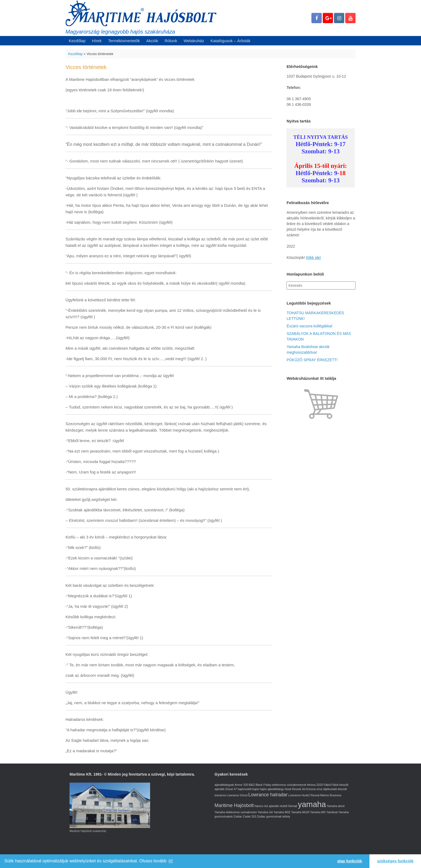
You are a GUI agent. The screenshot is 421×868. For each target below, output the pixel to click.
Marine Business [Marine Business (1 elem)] (331, 795)
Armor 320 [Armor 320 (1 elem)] (241, 785)
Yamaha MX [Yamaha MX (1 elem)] (318, 812)
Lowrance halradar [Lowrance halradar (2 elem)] (268, 795)
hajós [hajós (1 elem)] (255, 789)
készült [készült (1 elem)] (342, 789)
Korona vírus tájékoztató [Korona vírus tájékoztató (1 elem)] (322, 789)
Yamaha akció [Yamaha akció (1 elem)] (336, 806)
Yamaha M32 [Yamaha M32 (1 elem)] (282, 812)
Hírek (97, 41)
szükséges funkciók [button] (395, 861)
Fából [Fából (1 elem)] (327, 785)
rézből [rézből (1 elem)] (283, 806)
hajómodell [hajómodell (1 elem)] (245, 789)
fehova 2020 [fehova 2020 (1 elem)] (315, 785)
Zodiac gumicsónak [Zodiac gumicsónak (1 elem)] (269, 816)
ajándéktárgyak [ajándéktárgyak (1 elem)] (224, 785)
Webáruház (194, 41)
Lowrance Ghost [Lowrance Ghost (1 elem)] (237, 795)
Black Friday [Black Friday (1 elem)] (264, 785)
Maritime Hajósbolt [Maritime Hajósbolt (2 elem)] (234, 805)
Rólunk (171, 41)
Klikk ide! (314, 258)
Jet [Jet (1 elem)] (304, 789)
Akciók (152, 41)
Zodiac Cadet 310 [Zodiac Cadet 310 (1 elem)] (245, 816)
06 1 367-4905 (299, 99)
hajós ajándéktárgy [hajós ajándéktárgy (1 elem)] (272, 789)
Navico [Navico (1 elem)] (259, 806)
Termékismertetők (124, 41)
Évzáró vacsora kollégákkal (309, 326)
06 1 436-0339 (299, 104)
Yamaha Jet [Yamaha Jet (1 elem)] (265, 812)
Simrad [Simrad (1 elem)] (293, 806)
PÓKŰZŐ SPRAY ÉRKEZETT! (312, 360)
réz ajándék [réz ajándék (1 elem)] (271, 806)
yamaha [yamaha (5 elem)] (312, 804)
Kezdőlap (77, 41)
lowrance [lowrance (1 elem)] (220, 795)
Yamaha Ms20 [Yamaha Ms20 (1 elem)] (300, 812)
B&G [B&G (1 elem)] (252, 785)
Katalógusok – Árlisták (230, 41)
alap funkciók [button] (350, 861)
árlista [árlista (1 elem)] (286, 816)
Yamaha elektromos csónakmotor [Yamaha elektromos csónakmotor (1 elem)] (236, 812)
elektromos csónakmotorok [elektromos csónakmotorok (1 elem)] (289, 785)
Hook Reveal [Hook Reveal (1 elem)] (293, 789)
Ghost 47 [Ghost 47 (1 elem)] (231, 789)
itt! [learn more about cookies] (171, 861)
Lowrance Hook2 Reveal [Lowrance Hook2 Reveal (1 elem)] (304, 795)
